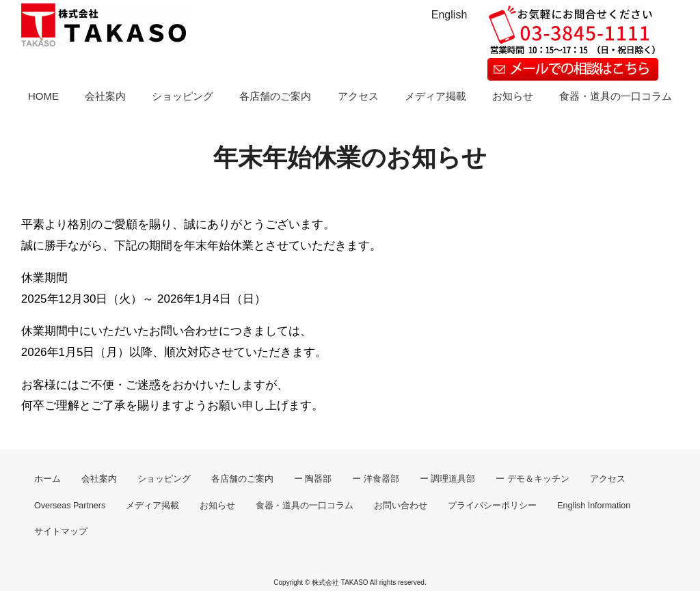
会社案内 (105, 96)
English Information (594, 506)
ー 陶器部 (313, 479)
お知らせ (513, 96)
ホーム (48, 479)
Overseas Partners (70, 506)
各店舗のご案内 (275, 96)
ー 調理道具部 (447, 479)
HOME (43, 96)
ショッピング (183, 96)
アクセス (358, 96)
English (449, 15)
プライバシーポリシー (492, 506)
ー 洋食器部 (375, 479)
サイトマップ (61, 532)
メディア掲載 (435, 96)
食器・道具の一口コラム (616, 96)
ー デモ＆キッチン (532, 479)
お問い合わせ (401, 506)
